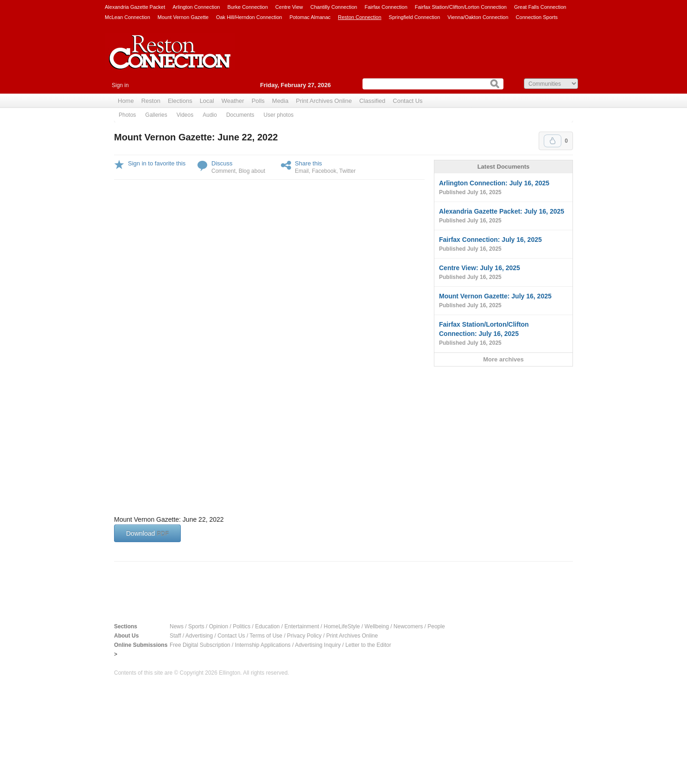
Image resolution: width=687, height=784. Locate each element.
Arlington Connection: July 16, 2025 (503, 188)
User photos (279, 115)
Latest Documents (504, 167)
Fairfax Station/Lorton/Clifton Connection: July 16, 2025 (503, 334)
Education (267, 626)
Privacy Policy (304, 636)
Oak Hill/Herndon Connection (249, 17)
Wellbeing (376, 626)
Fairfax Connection (386, 7)
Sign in (120, 85)
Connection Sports (537, 17)
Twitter (347, 171)
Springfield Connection (415, 17)
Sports (196, 626)
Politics (242, 626)
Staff (175, 636)
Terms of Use (266, 636)
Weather (233, 101)
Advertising (199, 636)
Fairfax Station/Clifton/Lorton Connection (461, 7)
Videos (185, 115)
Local (207, 101)
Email (302, 171)
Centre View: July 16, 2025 (503, 273)
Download (147, 533)
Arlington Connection (196, 7)
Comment (223, 171)
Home (126, 101)
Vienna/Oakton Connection (478, 17)
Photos (127, 115)
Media (280, 101)
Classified (372, 101)
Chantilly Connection (334, 7)
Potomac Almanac (310, 17)
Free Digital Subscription (200, 645)
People (436, 626)
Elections (180, 101)
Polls (258, 101)
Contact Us (407, 101)
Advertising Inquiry (318, 645)
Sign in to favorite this (157, 163)
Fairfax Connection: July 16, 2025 (503, 245)
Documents (240, 115)
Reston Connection (360, 17)
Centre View (289, 7)
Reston (151, 101)
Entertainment (302, 626)
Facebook (324, 171)
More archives (503, 359)
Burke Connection (247, 7)
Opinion (219, 626)
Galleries (156, 115)
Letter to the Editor (368, 645)
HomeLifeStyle (342, 626)
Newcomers (408, 626)
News (177, 626)
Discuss (222, 163)
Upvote (553, 141)
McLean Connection (127, 17)
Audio (210, 115)
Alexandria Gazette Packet (135, 7)
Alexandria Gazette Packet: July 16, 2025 (503, 216)
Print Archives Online (324, 101)
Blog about (252, 171)
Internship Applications (263, 645)
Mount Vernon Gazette (183, 17)
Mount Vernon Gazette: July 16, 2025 (503, 301)
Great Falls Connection (540, 7)
